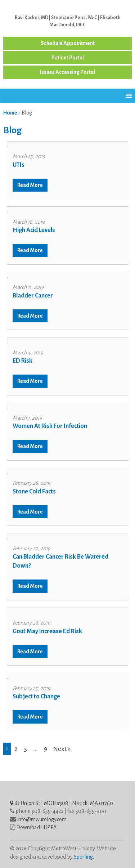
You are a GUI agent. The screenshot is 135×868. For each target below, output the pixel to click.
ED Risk (22, 361)
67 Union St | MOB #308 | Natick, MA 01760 (62, 803)
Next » (62, 749)
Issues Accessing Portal (67, 72)
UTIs (19, 165)
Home (10, 113)
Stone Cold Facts (34, 492)
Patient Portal (68, 58)
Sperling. (84, 857)
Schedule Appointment (68, 43)
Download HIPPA (36, 827)
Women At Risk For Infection (50, 426)
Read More (30, 185)
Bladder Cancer (33, 296)
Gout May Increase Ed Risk (47, 631)
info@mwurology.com (42, 819)
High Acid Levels (34, 230)
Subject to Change (36, 697)
